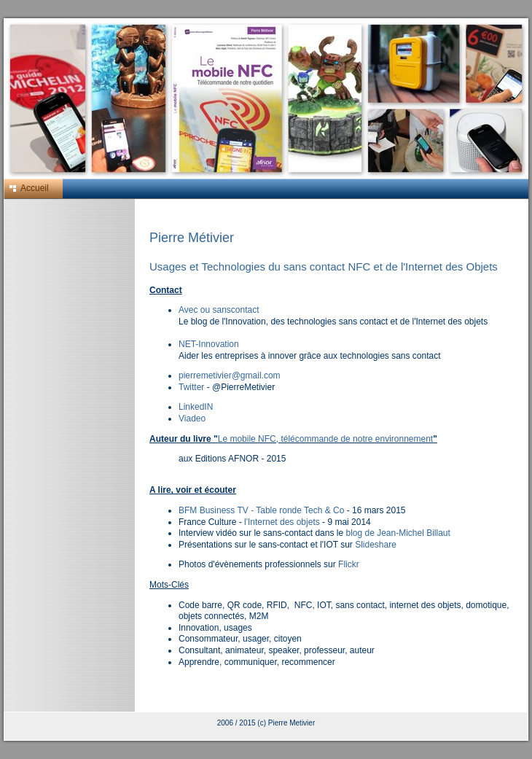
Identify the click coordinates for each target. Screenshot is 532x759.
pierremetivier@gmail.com (230, 375)
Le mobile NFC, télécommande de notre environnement (326, 439)
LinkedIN (196, 407)
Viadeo (192, 419)
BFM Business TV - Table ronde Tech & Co (261, 510)
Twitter (191, 387)
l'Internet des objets (282, 522)
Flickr (349, 564)
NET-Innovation (209, 344)
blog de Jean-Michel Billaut (398, 533)
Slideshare (376, 545)
